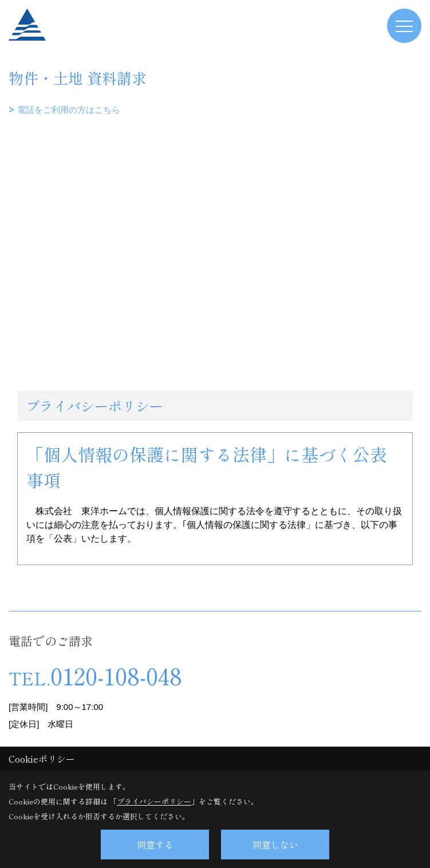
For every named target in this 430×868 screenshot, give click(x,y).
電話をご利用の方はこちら (69, 110)
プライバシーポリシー (154, 801)
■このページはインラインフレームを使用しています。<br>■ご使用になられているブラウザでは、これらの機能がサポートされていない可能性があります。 (215, 199)
